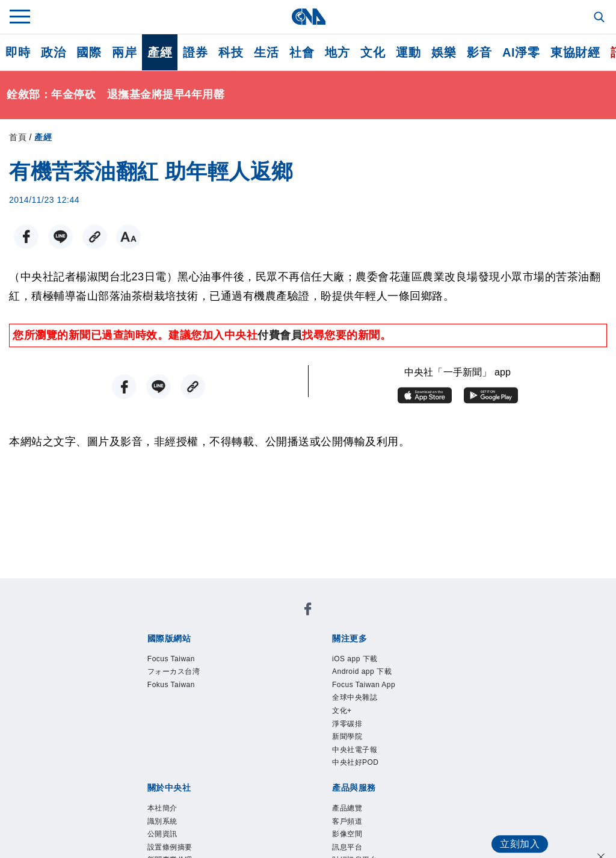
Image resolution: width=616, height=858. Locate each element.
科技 (231, 52)
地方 (337, 52)
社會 (302, 52)
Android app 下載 (376, 677)
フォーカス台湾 (186, 677)
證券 (195, 52)
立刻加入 (514, 832)
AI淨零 (521, 52)
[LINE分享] (55, 237)
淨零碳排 (354, 742)
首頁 (18, 137)
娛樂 (444, 52)
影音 (479, 52)
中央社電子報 (365, 774)
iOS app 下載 (365, 661)
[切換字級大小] (116, 237)
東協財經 (575, 52)
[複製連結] (86, 237)
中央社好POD (367, 791)
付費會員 (280, 335)
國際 (89, 52)
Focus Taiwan (182, 661)
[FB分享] (24, 237)
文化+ (346, 726)
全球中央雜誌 (365, 709)
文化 (373, 52)
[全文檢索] (600, 18)
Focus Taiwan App (378, 693)
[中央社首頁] (308, 17)
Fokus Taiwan (182, 693)
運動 (408, 52)
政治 (53, 52)
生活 (266, 52)
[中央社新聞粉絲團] (308, 612)
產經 (160, 52)
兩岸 (124, 52)
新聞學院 (354, 758)
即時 (18, 52)
